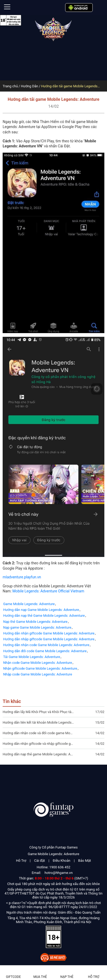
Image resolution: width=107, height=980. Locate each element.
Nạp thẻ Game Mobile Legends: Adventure (35, 622)
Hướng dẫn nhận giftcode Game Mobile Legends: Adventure (49, 633)
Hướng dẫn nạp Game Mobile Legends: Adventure (41, 610)
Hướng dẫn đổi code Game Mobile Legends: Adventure (45, 651)
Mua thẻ (40, 977)
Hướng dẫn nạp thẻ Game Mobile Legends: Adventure (44, 616)
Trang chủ (10, 86)
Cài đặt (40, 861)
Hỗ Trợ (21, 861)
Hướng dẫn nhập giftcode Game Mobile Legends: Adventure (49, 639)
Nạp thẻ (67, 977)
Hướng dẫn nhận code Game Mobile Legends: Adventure (46, 645)
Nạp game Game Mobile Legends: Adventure (37, 627)
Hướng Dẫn (30, 86)
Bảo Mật (84, 861)
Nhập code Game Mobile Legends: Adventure (38, 674)
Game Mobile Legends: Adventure (29, 604)
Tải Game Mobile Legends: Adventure (32, 657)
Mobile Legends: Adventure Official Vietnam (48, 591)
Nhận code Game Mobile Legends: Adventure (38, 663)
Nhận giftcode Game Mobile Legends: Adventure (40, 668)
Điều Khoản (61, 861)
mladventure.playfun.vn (22, 577)
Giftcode (14, 977)
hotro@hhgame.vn (59, 873)
